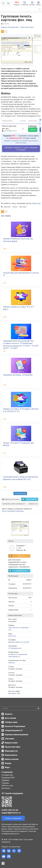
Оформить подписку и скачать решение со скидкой (21, 149)
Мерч (7, 767)
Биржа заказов (12, 759)
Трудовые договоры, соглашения (18, 375)
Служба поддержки (14, 793)
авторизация (18, 511)
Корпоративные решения (17, 735)
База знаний (10, 718)
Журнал (9, 714)
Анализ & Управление (15, 726)
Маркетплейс (11, 743)
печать (15, 207)
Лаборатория (11, 722)
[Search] (21, 708)
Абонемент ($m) (14, 693)
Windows (12, 663)
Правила (5, 780)
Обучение (9, 739)
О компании (7, 772)
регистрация (7, 511)
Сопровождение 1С (14, 730)
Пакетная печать (15, 628)
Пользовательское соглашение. (14, 831)
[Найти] (38, 708)
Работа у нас (7, 786)
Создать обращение (13, 818)
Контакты (6, 788)
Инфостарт (36, 203)
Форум (8, 763)
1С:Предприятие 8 (15, 648)
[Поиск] (8, 3)
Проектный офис (13, 747)
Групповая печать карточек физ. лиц (17, 18)
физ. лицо (23, 207)
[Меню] (3, 3)
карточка (7, 207)
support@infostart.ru (11, 813)
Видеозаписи (11, 755)
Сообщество (7, 775)
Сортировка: (14, 504)
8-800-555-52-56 (10, 810)
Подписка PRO (8, 778)
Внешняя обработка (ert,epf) (19, 642)
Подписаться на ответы (11, 499)
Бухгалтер (12, 636)
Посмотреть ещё (20, 493)
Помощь (5, 783)
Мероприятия (11, 751)
